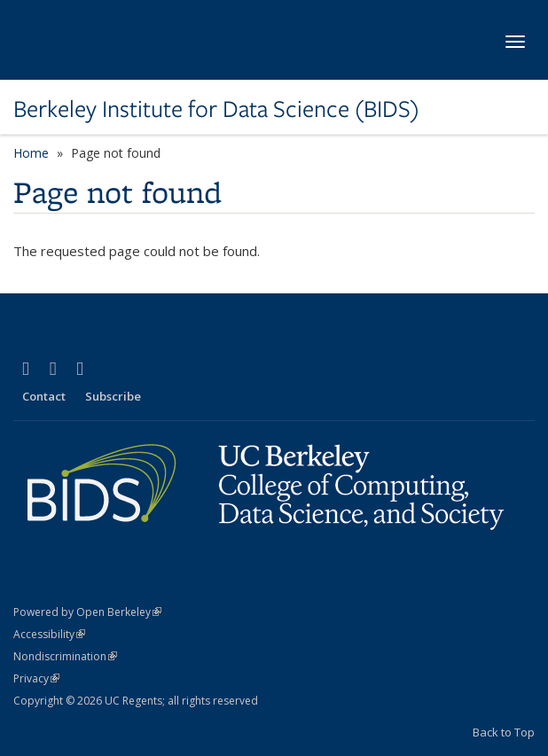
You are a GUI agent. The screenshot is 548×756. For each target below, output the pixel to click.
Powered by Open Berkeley (87, 612)
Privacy (36, 678)
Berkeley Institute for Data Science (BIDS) (216, 109)
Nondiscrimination (65, 656)
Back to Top (504, 732)
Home (31, 153)
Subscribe (113, 396)
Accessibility (49, 634)
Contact (44, 396)
